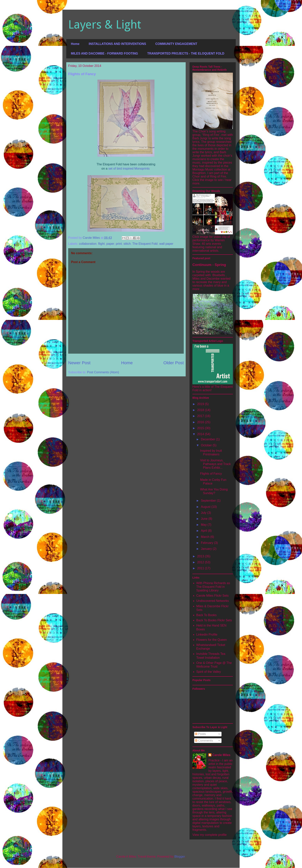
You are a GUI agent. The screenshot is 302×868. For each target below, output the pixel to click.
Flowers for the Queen (211, 640)
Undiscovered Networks (213, 601)
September (209, 501)
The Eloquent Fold (145, 244)
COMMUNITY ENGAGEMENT (176, 44)
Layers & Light (105, 24)
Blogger (180, 857)
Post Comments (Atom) (103, 372)
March (206, 537)
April (204, 531)
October (207, 445)
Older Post (174, 363)
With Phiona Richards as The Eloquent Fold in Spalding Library (213, 587)
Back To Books (206, 615)
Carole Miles (221, 755)
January (207, 549)
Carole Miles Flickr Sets (212, 596)
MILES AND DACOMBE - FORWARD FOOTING (104, 53)
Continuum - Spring (209, 265)
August (206, 507)
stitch (127, 244)
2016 (201, 422)
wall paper (166, 244)
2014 (201, 434)
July (204, 513)
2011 (201, 568)
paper (110, 244)
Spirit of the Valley (209, 672)
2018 (201, 410)
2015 (201, 428)
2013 (201, 556)
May (204, 525)
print (119, 244)
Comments (204, 741)
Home (75, 44)
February (207, 543)
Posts (200, 734)
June (205, 519)
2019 (201, 404)
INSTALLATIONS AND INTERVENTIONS (117, 44)
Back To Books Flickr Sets (214, 620)
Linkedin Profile (207, 635)
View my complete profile (210, 835)
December (208, 439)
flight (102, 244)
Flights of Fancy (211, 474)
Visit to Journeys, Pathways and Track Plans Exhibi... (215, 464)
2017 (201, 416)
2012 (201, 562)
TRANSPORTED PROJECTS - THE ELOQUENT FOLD (186, 53)
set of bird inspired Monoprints (129, 169)
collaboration (88, 244)
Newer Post (79, 363)
